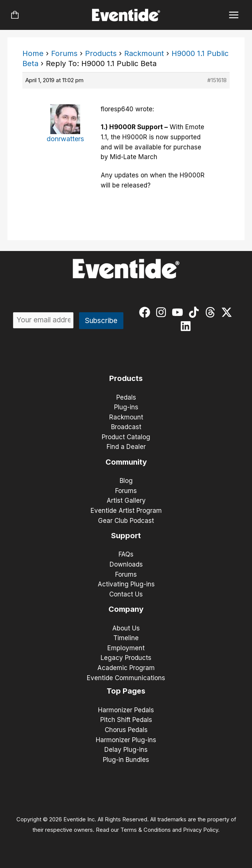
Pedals (126, 397)
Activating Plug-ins (126, 584)
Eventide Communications (126, 678)
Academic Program (126, 668)
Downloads (126, 564)
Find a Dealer (126, 447)
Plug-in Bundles (126, 760)
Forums (64, 53)
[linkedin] (187, 326)
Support (126, 536)
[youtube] (179, 312)
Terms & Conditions (146, 830)
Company (126, 609)
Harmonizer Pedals (126, 710)
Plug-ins (126, 407)
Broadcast (126, 427)
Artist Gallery (126, 500)
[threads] (212, 312)
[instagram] (163, 312)
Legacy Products (126, 658)
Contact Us (126, 594)
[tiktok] (196, 312)
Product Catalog (126, 437)
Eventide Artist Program (126, 511)
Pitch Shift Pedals (126, 720)
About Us (126, 628)
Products (101, 53)
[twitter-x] (228, 312)
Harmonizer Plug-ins (126, 740)
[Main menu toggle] (234, 15)
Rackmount (144, 53)
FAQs (126, 554)
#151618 (217, 80)
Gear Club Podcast (126, 521)
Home (33, 53)
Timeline (126, 638)
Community (126, 462)
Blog (126, 481)
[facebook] (146, 312)
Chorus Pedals (126, 730)
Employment (126, 648)
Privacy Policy (201, 830)
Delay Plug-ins (126, 750)
